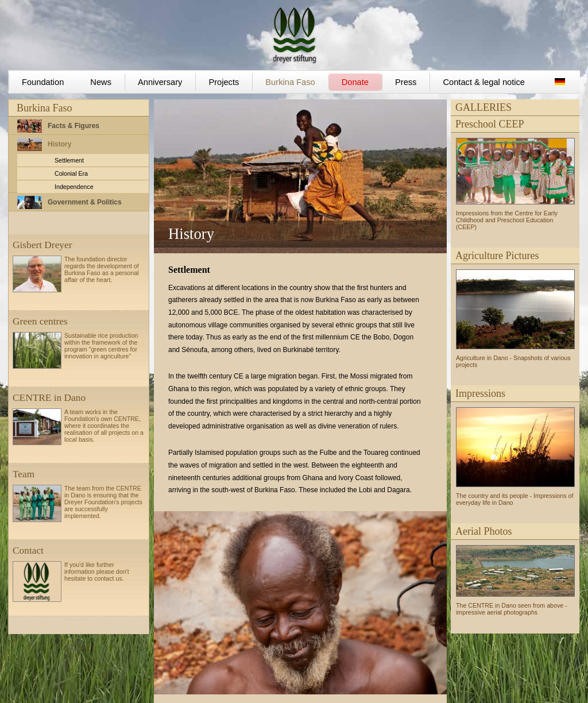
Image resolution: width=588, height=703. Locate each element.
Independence (74, 187)
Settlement (69, 160)
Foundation (43, 82)
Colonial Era (71, 173)
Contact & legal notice (484, 82)
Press (406, 82)
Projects (224, 82)
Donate (355, 82)
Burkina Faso (290, 82)
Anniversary (160, 82)
